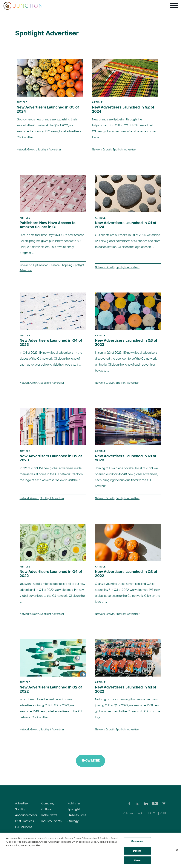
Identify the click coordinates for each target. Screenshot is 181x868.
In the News (49, 815)
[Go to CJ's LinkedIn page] (146, 803)
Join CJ (152, 813)
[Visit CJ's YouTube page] (155, 803)
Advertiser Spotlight (22, 806)
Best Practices (24, 821)
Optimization (41, 265)
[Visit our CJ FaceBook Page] (129, 803)
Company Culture (48, 806)
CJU (163, 813)
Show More (90, 761)
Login (140, 813)
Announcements (26, 815)
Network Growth (26, 149)
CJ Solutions (24, 827)
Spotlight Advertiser (49, 149)
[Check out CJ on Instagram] (164, 803)
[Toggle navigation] (174, 6)
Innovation (26, 265)
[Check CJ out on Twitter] (137, 803)
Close (137, 860)
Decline (137, 851)
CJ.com (128, 813)
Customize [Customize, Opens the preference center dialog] (137, 841)
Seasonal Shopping (61, 265)
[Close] (177, 850)
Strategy (73, 821)
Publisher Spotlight (74, 806)
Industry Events (51, 821)
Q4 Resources (77, 815)
